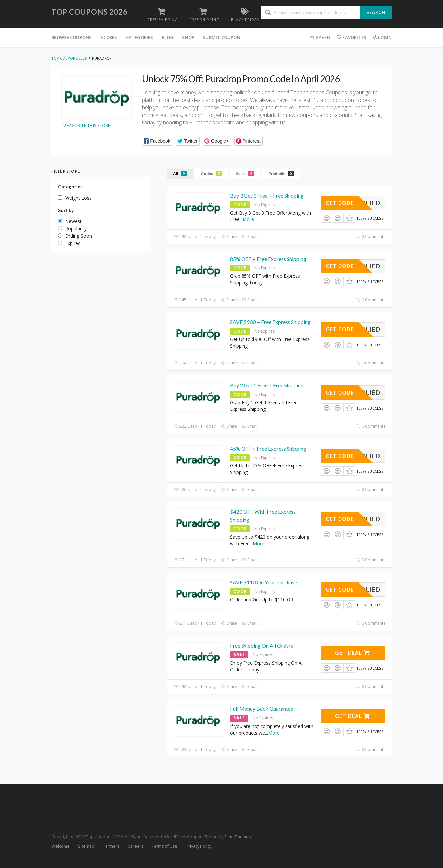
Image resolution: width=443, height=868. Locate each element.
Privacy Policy (199, 846)
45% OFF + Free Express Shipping (268, 448)
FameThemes (238, 837)
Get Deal (353, 653)
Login (382, 37)
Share (229, 237)
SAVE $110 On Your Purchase (264, 582)
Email (250, 237)
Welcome (61, 846)
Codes (211, 174)
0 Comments (370, 237)
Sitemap (86, 846)
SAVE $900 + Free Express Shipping (270, 322)
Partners (111, 846)
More (248, 219)
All (180, 174)
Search (376, 12)
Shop (188, 37)
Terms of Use (164, 846)
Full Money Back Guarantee (262, 709)
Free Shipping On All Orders (262, 645)
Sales (245, 174)
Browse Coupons (72, 37)
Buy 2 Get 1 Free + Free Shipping (267, 385)
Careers (135, 846)
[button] (157, 141)
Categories (140, 37)
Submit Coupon (221, 37)
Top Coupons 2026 (89, 12)
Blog (168, 37)
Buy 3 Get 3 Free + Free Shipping (267, 195)
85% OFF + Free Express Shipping (268, 259)
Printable (281, 174)
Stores (109, 37)
